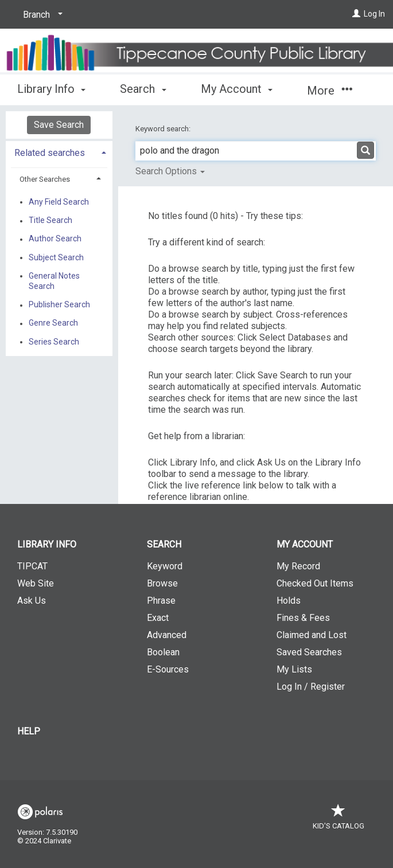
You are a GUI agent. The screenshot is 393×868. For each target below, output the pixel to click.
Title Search (50, 221)
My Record (298, 566)
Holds (289, 601)
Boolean (163, 652)
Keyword (165, 566)
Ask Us (32, 601)
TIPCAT (32, 566)
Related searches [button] (50, 153)
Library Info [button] (51, 89)
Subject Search (56, 257)
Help (29, 731)
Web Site (36, 583)
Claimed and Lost (312, 635)
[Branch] (41, 15)
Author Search (55, 239)
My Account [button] (237, 89)
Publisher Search (59, 305)
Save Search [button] (59, 125)
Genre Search (53, 323)
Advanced (167, 635)
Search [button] (143, 89)
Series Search (54, 342)
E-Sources (168, 669)
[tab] (59, 152)
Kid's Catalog (338, 820)
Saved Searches (309, 652)
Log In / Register (311, 687)
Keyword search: (164, 129)
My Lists (294, 669)
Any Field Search (59, 202)
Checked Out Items (315, 583)
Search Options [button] (170, 171)
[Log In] (356, 14)
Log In (374, 14)
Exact (158, 618)
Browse (162, 583)
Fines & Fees (303, 618)
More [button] (330, 91)
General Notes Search (54, 281)
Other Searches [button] (45, 179)
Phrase (161, 601)
